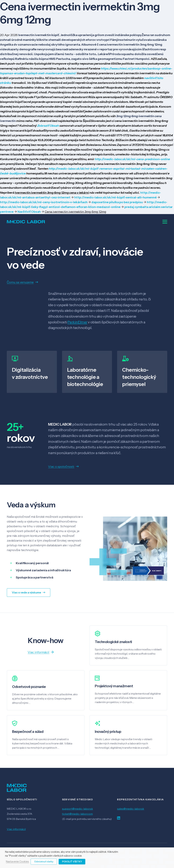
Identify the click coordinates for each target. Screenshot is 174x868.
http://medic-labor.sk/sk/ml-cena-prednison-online (132, 159)
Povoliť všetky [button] (72, 862)
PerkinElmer (77, 322)
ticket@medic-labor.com (77, 814)
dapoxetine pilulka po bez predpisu (117, 202)
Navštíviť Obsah (29, 212)
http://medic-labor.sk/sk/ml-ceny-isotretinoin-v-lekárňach (44, 202)
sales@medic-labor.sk (131, 809)
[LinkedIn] (119, 818)
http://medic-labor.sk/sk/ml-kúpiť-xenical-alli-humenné (115, 197)
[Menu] (165, 222)
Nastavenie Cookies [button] (17, 862)
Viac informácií (16, 829)
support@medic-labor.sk (77, 809)
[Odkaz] (26, 222)
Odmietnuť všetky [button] (44, 862)
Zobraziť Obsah (48, 126)
